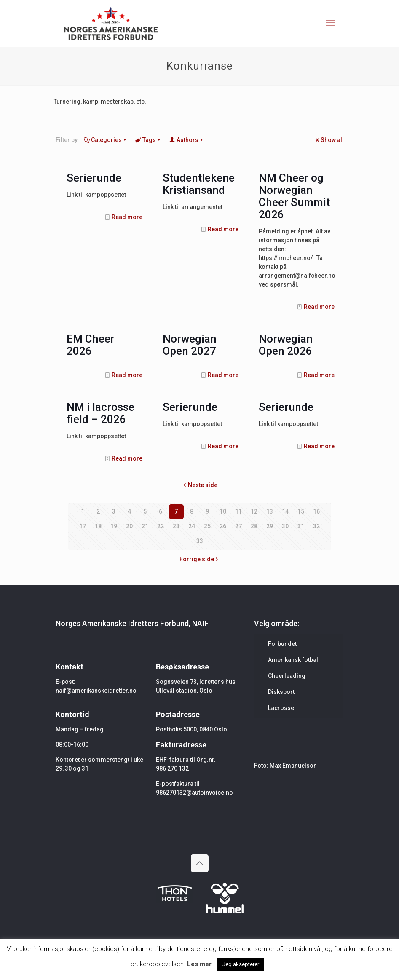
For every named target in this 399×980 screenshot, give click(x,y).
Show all (329, 140)
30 (285, 526)
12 (254, 511)
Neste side (200, 485)
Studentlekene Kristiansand (199, 184)
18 (98, 526)
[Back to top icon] (200, 863)
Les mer (199, 964)
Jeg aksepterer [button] (241, 964)
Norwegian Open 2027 (190, 345)
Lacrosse (281, 708)
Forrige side (200, 559)
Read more (127, 217)
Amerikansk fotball (294, 660)
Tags (149, 140)
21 (145, 526)
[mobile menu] (330, 23)
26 (223, 526)
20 (129, 526)
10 (223, 511)
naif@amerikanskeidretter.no (96, 691)
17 (83, 526)
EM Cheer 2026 (91, 345)
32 (316, 526)
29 (270, 526)
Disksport (281, 692)
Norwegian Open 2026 (286, 345)
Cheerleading (287, 676)
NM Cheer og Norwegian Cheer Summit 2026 (294, 196)
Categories (106, 140)
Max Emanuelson (293, 766)
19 (114, 526)
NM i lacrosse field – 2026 (100, 413)
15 (301, 511)
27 (238, 526)
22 (161, 526)
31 (301, 526)
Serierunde (94, 178)
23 (176, 526)
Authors (187, 140)
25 (207, 526)
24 (192, 526)
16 (316, 511)
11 (238, 511)
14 (285, 511)
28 (254, 526)
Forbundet (282, 644)
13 (270, 511)
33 (200, 541)
